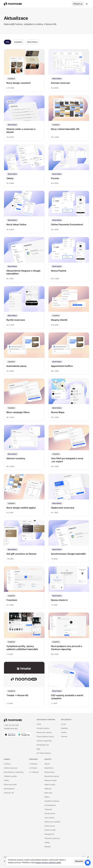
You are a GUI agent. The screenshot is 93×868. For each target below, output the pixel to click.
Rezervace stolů (10, 784)
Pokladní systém (10, 776)
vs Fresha (33, 768)
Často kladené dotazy (45, 736)
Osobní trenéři (50, 830)
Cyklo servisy (50, 826)
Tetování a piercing (52, 838)
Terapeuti (48, 809)
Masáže (48, 847)
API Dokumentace (44, 753)
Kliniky (47, 797)
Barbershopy (50, 772)
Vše (8, 42)
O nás (63, 724)
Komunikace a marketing (14, 772)
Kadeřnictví (49, 768)
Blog (38, 749)
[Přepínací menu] (87, 4)
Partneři (64, 736)
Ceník (39, 724)
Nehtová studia (50, 780)
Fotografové (49, 834)
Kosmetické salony (52, 776)
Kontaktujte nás (43, 745)
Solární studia (50, 784)
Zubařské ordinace (52, 801)
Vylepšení (18, 42)
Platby (6, 780)
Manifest (64, 728)
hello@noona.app (11, 728)
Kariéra (64, 732)
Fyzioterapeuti (50, 805)
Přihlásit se (78, 4)
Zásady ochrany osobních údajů (48, 862)
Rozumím (79, 861)
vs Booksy (33, 764)
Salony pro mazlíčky (52, 822)
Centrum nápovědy (44, 741)
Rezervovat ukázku (44, 732)
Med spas (48, 793)
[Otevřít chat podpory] (88, 863)
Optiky (47, 842)
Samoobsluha (9, 789)
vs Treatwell (34, 772)
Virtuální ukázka (43, 728)
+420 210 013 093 (11, 725)
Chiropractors (50, 813)
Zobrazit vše (9, 793)
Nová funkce (32, 42)
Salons (47, 764)
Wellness (48, 789)
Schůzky (7, 764)
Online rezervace (11, 768)
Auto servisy (49, 818)
